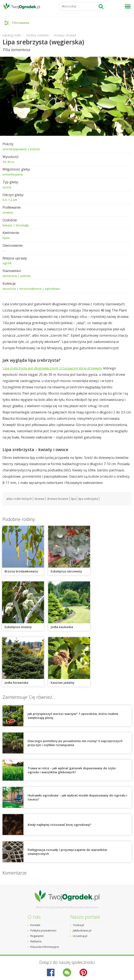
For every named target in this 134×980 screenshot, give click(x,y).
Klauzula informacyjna (45, 947)
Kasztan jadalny (63, 683)
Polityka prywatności (43, 930)
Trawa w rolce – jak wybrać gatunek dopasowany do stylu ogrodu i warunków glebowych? (72, 770)
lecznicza (9, 289)
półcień (26, 276)
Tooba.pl (78, 925)
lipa (73, 499)
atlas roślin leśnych (19, 499)
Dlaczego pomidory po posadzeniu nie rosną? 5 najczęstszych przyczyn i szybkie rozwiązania (75, 743)
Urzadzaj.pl (80, 936)
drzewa (39, 499)
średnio (8, 212)
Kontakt (35, 925)
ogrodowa (52, 289)
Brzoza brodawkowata (21, 571)
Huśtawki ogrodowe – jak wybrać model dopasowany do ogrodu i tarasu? (77, 797)
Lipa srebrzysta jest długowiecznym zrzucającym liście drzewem (52, 368)
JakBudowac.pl (82, 930)
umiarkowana (13, 174)
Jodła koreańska (16, 683)
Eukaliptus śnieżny (18, 627)
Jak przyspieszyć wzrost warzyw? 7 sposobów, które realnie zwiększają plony (73, 716)
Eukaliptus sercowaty (66, 571)
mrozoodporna (30, 289)
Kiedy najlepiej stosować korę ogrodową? (59, 825)
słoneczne (10, 276)
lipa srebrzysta (88, 499)
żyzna (7, 187)
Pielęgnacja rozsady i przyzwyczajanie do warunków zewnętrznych (67, 852)
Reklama (36, 941)
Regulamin (37, 936)
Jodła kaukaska (62, 627)
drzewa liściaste (58, 499)
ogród (7, 263)
